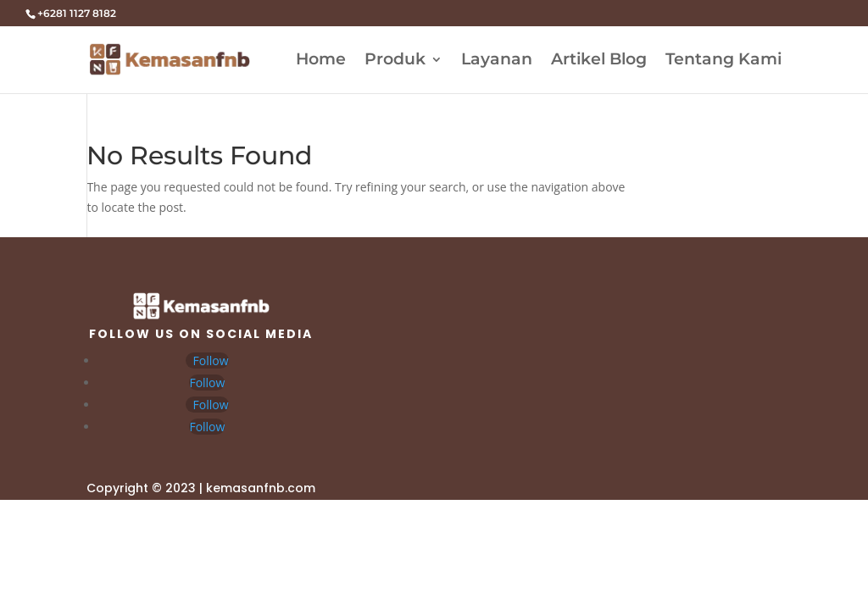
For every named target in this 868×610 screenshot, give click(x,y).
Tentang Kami (723, 61)
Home (321, 61)
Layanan (497, 61)
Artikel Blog (599, 61)
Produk (395, 61)
